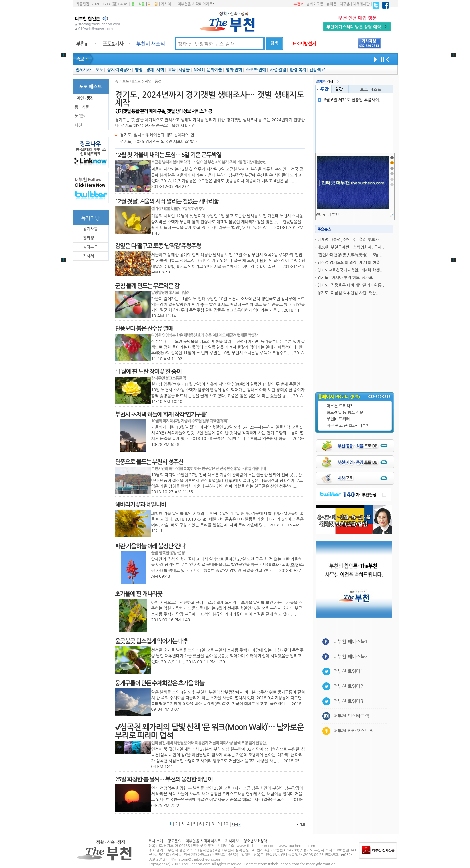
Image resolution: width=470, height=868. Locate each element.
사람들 (184, 70)
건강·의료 (317, 70)
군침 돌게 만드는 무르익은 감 (147, 286)
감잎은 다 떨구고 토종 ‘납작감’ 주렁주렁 (158, 246)
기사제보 (168, 4)
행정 (138, 70)
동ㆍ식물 (138, 4)
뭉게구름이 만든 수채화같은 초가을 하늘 (160, 683)
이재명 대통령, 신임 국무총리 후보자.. (349, 240)
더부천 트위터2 (348, 686)
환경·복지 (298, 70)
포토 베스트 (371, 89)
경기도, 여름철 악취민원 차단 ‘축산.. (348, 293)
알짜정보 (90, 238)
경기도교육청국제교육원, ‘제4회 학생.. (350, 270)
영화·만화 (234, 70)
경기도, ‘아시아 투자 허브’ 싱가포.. (346, 278)
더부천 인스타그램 (351, 716)
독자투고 (90, 247)
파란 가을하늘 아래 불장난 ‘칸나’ (150, 546)
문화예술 (214, 70)
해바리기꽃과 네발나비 (141, 505)
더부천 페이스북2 (351, 657)
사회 (160, 70)
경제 (150, 70)
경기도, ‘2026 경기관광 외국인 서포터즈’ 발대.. (160, 142)
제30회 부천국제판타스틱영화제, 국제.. (350, 247)
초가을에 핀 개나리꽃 (139, 594)
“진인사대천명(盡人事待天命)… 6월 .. (350, 255)
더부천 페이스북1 (351, 642)
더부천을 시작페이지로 (196, 4)
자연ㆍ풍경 (85, 98)
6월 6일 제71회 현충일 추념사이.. (349, 100)
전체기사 (83, 70)
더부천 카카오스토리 (353, 731)
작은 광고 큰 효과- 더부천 (348, 426)
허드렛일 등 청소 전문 (345, 413)
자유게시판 (361, 4)
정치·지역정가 (119, 70)
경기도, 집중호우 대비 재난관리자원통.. (350, 285)
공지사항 (90, 229)
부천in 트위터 (338, 419)
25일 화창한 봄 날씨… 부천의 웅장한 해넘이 (164, 779)
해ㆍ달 (153, 4)
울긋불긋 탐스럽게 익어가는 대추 (152, 641)
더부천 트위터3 (340, 406)
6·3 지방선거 (304, 44)
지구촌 (345, 4)
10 (226, 824)
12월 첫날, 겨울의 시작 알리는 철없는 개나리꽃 (167, 201)
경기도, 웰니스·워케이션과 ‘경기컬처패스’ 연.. (158, 135)
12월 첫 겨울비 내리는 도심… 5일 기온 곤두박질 (168, 155)
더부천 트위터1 (348, 671)
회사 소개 (156, 841)
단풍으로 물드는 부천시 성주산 (149, 462)
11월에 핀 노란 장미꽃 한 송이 (148, 372)
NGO (198, 70)
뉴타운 (332, 4)
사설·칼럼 (278, 70)
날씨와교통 (315, 4)
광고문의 (174, 841)
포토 (99, 70)
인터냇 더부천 (327, 215)
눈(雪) (80, 116)
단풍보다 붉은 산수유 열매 (144, 329)
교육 (172, 70)
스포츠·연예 (256, 70)
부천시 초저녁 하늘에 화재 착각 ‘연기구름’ (161, 415)
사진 (78, 125)
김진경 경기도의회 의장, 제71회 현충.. (350, 263)
